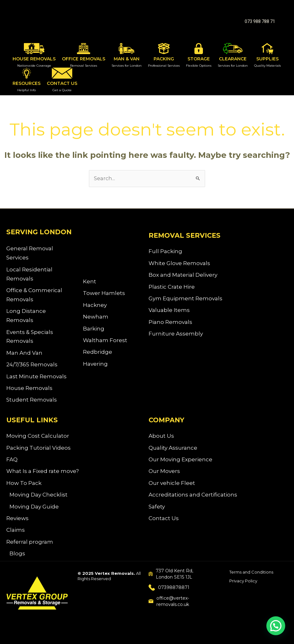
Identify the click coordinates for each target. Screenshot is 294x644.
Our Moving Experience (180, 465)
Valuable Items (169, 313)
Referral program (30, 551)
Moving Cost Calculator (38, 441)
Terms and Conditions (251, 582)
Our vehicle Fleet (172, 490)
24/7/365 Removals (32, 368)
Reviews (17, 527)
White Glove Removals (179, 264)
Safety (157, 514)
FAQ (12, 465)
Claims (16, 539)
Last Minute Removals (36, 380)
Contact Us (164, 527)
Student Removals (32, 404)
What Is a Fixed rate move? (43, 478)
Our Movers (164, 478)
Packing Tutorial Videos (38, 453)
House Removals (29, 392)
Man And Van (24, 356)
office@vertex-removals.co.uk (169, 611)
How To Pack (24, 490)
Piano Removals (170, 325)
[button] (260, 21)
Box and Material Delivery (183, 276)
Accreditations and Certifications (193, 502)
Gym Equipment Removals (185, 301)
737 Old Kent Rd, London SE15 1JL (171, 584)
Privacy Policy (243, 591)
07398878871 (169, 598)
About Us (161, 441)
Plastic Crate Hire (172, 288)
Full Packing (165, 252)
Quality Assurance (173, 453)
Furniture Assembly (176, 337)
